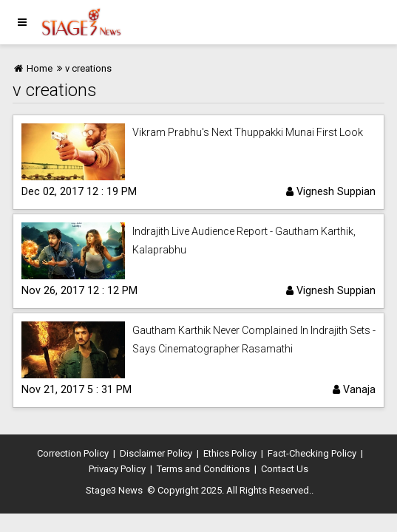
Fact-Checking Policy (312, 453)
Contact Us (285, 469)
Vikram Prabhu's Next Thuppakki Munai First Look (248, 132)
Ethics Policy (230, 453)
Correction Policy (73, 453)
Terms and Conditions (203, 469)
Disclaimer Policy (156, 453)
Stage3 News (114, 490)
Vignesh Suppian (331, 191)
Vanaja (354, 389)
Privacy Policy (117, 469)
